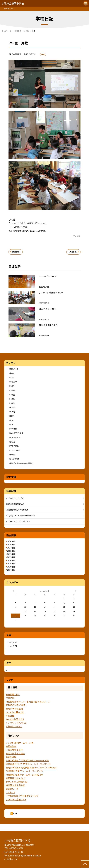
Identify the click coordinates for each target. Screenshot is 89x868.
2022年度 (11, 554)
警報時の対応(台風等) (16, 705)
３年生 (12, 395)
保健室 (13, 455)
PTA (12, 425)
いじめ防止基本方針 (15, 712)
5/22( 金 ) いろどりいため (15, 498)
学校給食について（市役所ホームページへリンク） (28, 764)
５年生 (12, 403)
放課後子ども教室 (17, 433)
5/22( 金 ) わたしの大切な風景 (17, 510)
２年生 (12, 390)
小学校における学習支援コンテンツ (22, 796)
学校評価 (10, 716)
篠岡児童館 (11, 757)
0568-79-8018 (16, 848)
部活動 (13, 442)
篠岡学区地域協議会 (15, 753)
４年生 (12, 399)
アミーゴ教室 (15, 450)
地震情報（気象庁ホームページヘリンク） (24, 775)
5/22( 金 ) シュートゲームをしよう (18, 521)
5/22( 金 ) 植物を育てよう (15, 504)
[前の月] (13, 591)
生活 (12, 377)
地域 (12, 420)
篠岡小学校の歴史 (14, 709)
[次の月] (76, 591)
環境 (12, 416)
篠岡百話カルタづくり (16, 778)
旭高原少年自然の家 (15, 785)
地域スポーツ (15, 437)
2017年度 (11, 570)
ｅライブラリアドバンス (16, 723)
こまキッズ (10, 792)
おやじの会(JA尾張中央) (17, 782)
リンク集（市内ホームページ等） (20, 743)
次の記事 (73, 252)
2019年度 (11, 564)
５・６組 (13, 412)
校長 (12, 373)
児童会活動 (14, 446)
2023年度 (11, 551)
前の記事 (16, 252)
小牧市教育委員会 (14, 750)
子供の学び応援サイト (16, 799)
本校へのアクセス (14, 726)
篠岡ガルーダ (12, 789)
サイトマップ (12, 859)
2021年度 (11, 557)
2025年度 (11, 545)
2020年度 (11, 560)
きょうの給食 (15, 459)
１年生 (12, 386)
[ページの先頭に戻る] (85, 864)
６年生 (12, 407)
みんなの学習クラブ (15, 719)
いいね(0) (77, 236)
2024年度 (11, 548)
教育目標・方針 (13, 694)
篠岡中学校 (11, 746)
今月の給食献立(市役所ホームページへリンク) (27, 760)
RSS (15, 813)
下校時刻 (10, 698)
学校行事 (14, 382)
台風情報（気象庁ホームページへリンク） (24, 771)
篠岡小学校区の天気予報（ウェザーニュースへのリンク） (31, 768)
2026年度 (11, 541)
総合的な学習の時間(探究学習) (22, 463)
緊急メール (14, 369)
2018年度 (11, 567)
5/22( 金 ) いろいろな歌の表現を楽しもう (21, 515)
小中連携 (14, 429)
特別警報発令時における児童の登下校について (28, 702)
